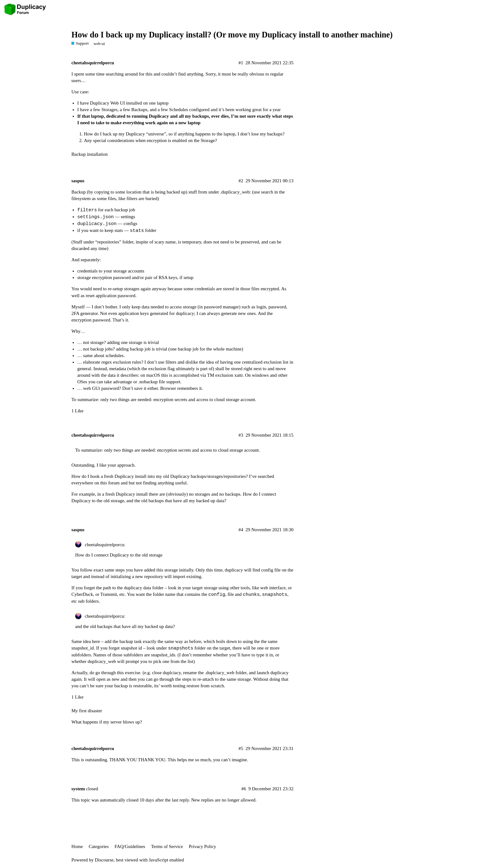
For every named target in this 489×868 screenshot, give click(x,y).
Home (77, 846)
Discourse (104, 860)
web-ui (99, 44)
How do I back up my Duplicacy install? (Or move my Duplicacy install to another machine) (232, 35)
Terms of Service (167, 846)
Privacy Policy (202, 846)
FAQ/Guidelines (130, 846)
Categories (99, 846)
